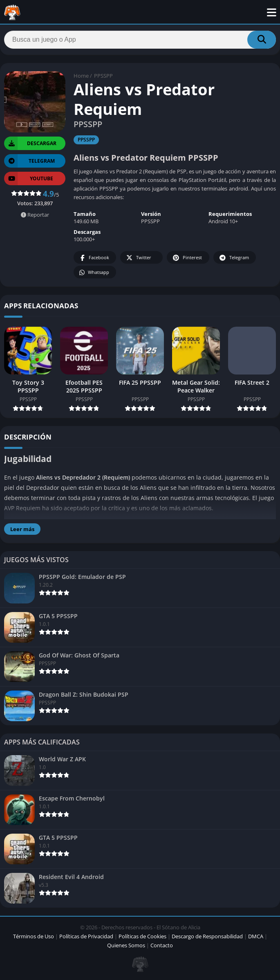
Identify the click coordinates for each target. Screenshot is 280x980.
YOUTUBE (29, 178)
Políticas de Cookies (142, 936)
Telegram (234, 258)
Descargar (30, 143)
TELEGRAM (29, 161)
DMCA (256, 936)
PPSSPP (103, 76)
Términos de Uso (34, 936)
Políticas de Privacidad (86, 936)
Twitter (138, 258)
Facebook (94, 258)
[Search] (140, 40)
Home (81, 76)
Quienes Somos (126, 945)
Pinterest (187, 258)
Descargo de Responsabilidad (207, 936)
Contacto (162, 945)
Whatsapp (94, 272)
